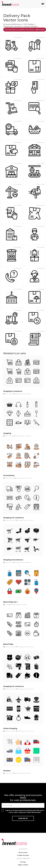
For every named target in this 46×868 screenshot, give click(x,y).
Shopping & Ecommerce (13, 560)
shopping (7, 433)
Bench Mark (9, 562)
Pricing (23, 862)
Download (17, 37)
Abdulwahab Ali (11, 520)
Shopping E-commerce (13, 391)
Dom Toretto (10, 436)
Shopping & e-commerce (13, 26)
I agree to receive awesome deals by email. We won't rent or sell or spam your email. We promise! (25, 811)
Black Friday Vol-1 (10, 602)
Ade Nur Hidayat (11, 647)
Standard (34, 26)
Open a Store (23, 865)
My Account (23, 852)
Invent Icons (9, 394)
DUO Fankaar (29, 24)
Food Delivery (9, 475)
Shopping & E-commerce (13, 518)
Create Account (23, 855)
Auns (7, 605)
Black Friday (8, 644)
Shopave (7, 771)
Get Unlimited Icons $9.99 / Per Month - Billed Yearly (25, 30)
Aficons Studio (10, 478)
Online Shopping (10, 728)
